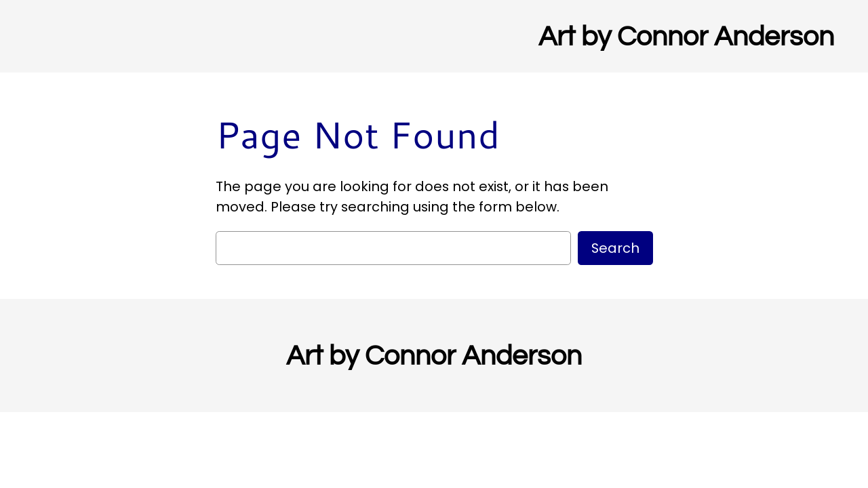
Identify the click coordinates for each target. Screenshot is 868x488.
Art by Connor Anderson (686, 37)
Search (615, 248)
